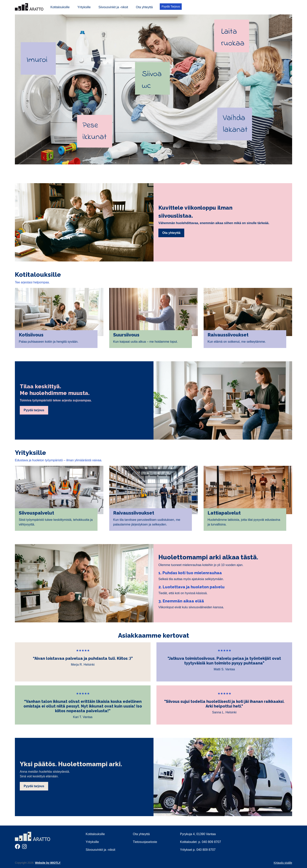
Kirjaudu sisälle (283, 863)
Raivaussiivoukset (228, 335)
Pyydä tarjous (34, 410)
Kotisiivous (31, 335)
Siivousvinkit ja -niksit (113, 7)
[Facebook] (18, 847)
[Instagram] (24, 847)
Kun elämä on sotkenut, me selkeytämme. (237, 342)
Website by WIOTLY (48, 863)
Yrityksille (84, 7)
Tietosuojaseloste (145, 842)
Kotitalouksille (60, 7)
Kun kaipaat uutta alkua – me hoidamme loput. (145, 342)
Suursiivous (126, 335)
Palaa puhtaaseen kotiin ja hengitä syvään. (49, 342)
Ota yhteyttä (144, 7)
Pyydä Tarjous (171, 6)
